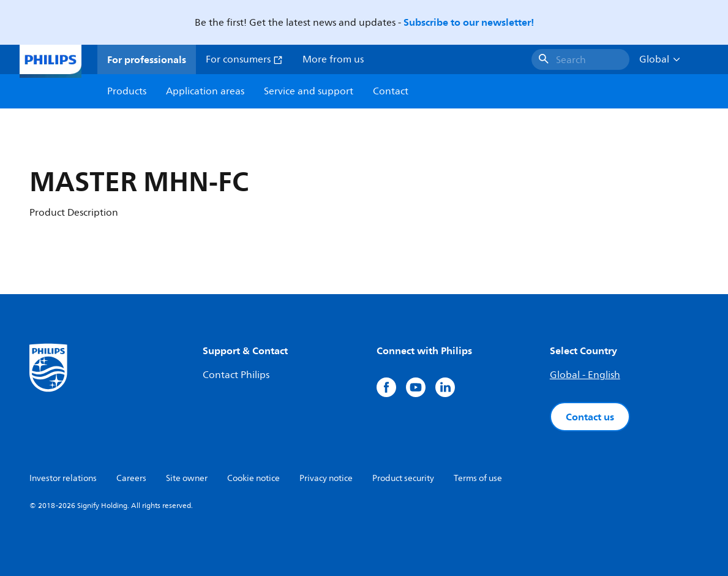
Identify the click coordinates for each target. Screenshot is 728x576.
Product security (403, 478)
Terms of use (478, 478)
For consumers (244, 59)
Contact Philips (236, 375)
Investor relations (63, 478)
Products (127, 91)
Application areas (205, 91)
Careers (131, 478)
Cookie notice (253, 478)
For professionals (147, 59)
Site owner (187, 478)
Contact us (590, 417)
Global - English (585, 375)
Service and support (309, 91)
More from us (333, 59)
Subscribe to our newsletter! (469, 22)
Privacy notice (326, 478)
